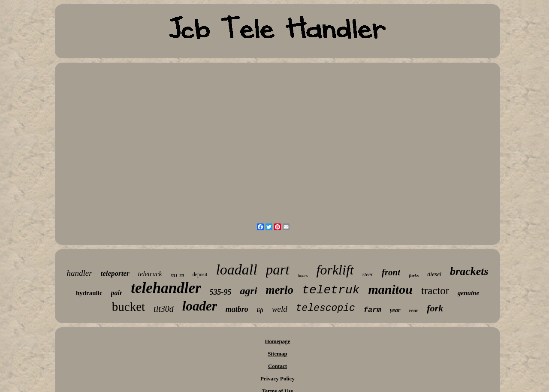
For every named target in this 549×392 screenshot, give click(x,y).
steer (368, 274)
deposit (200, 274)
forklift (335, 270)
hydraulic (89, 293)
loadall (236, 270)
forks (414, 275)
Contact (278, 366)
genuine (468, 293)
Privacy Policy (278, 378)
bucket (128, 307)
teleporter (115, 273)
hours (303, 276)
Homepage (277, 341)
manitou (391, 289)
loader (200, 306)
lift (260, 310)
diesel (434, 274)
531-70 (177, 275)
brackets (469, 271)
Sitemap (278, 354)
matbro (237, 309)
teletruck (150, 274)
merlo (280, 290)
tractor (435, 291)
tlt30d (164, 309)
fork (435, 308)
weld (280, 309)
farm (373, 310)
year (395, 310)
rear (414, 311)
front (391, 272)
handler (79, 273)
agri (249, 291)
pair (117, 293)
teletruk (331, 290)
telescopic (326, 308)
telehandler (166, 288)
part (278, 270)
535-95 (221, 292)
